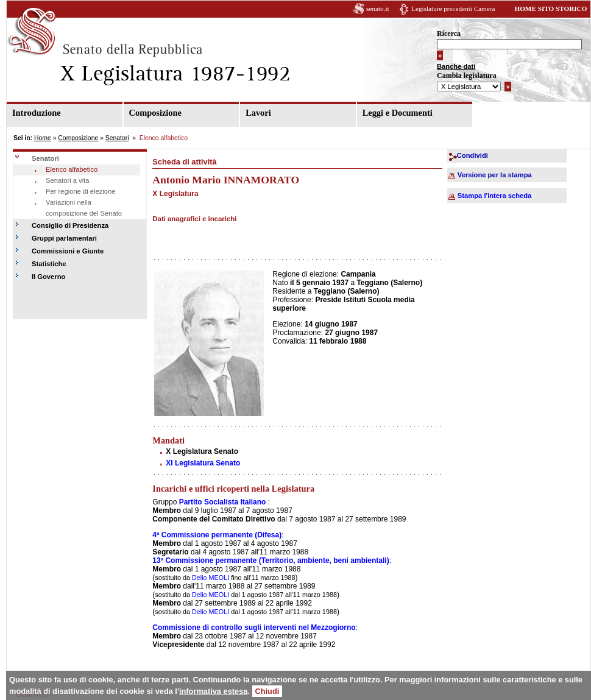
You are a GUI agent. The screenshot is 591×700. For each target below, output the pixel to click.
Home (43, 138)
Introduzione (37, 113)
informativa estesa (213, 691)
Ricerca (449, 34)
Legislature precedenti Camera (453, 9)
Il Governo (48, 277)
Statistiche (49, 264)
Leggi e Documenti (398, 113)
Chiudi (267, 691)
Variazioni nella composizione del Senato (84, 208)
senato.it (378, 9)
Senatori (117, 138)
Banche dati (456, 66)
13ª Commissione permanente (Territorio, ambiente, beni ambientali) (271, 560)
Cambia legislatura (467, 76)
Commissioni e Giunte (68, 251)
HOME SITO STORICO (550, 9)
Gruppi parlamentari (64, 238)
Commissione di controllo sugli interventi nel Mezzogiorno (254, 628)
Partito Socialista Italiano (223, 502)
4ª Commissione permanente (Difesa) (217, 535)
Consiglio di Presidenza (70, 225)
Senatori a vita (68, 180)
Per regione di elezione (80, 191)
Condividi (472, 155)
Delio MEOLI (210, 578)
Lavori (258, 113)
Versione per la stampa (495, 175)
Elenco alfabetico (72, 169)
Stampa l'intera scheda (494, 196)
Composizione (155, 113)
